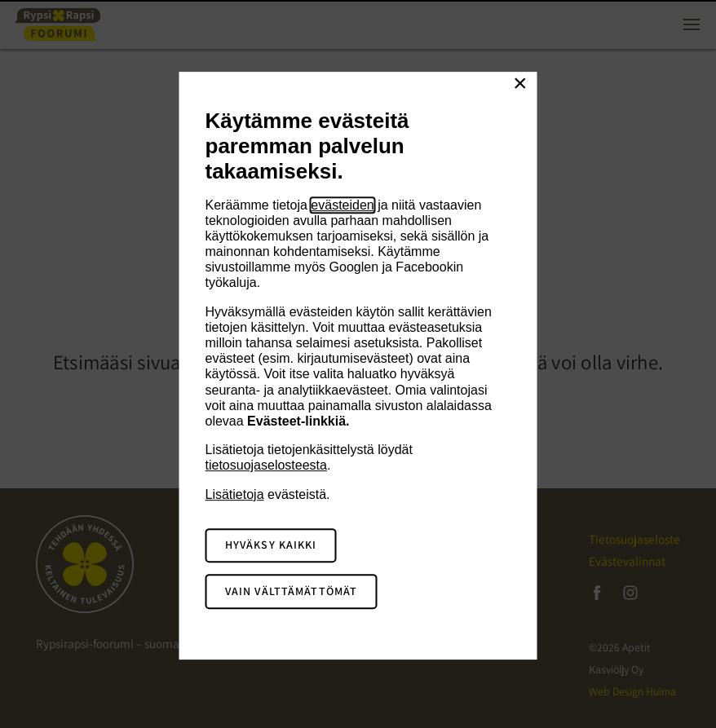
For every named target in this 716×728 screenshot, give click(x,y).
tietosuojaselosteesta (266, 465)
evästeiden (342, 205)
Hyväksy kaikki (271, 545)
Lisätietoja (235, 494)
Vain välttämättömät (291, 591)
